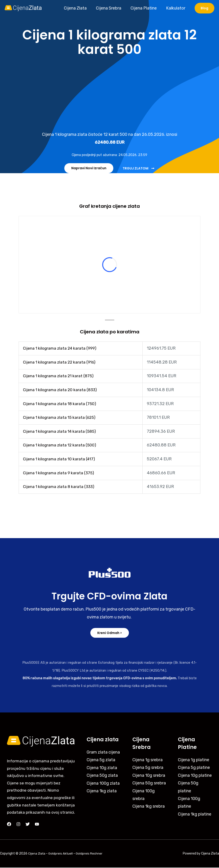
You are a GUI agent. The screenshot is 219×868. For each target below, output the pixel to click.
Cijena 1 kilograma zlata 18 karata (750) (60, 404)
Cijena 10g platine (195, 776)
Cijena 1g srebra (147, 760)
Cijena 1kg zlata (102, 791)
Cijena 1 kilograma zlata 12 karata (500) (60, 445)
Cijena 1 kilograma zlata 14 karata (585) (61, 432)
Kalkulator (176, 8)
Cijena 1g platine (194, 760)
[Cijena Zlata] (23, 8)
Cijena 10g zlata (102, 768)
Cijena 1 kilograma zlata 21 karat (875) (59, 376)
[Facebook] (9, 825)
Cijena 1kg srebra (149, 807)
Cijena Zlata (78, 8)
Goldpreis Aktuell (62, 851)
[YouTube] (37, 825)
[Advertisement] (109, 94)
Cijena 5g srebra (148, 768)
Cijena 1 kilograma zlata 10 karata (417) (60, 459)
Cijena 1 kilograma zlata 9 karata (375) (60, 473)
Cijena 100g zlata (103, 783)
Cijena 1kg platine (195, 815)
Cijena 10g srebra (149, 776)
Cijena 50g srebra (149, 783)
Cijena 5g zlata (101, 760)
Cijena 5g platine (194, 768)
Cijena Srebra (111, 8)
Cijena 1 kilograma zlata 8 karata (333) (60, 487)
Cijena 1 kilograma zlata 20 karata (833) (61, 390)
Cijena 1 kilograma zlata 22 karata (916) (60, 362)
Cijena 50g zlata (102, 776)
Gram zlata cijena (103, 753)
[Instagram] (18, 825)
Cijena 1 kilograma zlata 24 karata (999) (61, 348)
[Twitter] (28, 825)
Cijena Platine (145, 8)
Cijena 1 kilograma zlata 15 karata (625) (60, 418)
